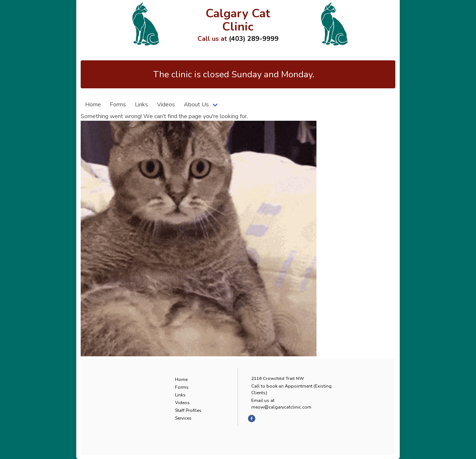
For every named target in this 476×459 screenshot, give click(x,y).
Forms (118, 105)
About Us (196, 105)
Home (93, 105)
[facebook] (252, 419)
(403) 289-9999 (254, 39)
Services (183, 418)
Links (141, 105)
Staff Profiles (188, 410)
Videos (166, 105)
